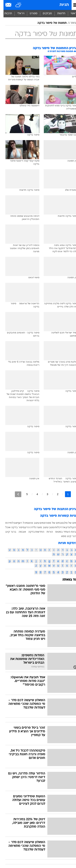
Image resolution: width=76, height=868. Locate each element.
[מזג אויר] (15, 5)
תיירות (5, 523)
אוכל (11, 523)
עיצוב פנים (30, 523)
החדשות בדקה (33, 532)
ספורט (30, 14)
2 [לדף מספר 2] (54, 494)
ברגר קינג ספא (66, 536)
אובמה (19, 532)
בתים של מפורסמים (47, 523)
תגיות (61, 5)
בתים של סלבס (66, 523)
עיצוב (48, 527)
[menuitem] (58, 14)
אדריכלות (57, 527)
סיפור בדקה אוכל (11, 527)
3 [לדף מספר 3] (44, 494)
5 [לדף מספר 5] (23, 494)
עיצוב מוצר (39, 527)
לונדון (65, 527)
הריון (24, 527)
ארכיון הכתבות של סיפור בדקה (52, 509)
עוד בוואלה (67, 580)
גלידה (30, 527)
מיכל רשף (19, 523)
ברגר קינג (7, 532)
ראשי (70, 14)
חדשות (58, 14)
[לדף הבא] (15, 494)
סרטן (71, 527)
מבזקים (44, 14)
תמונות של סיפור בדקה (49, 23)
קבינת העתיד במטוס (63, 532)
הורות (46, 532)
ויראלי (17, 14)
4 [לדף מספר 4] (34, 494)
